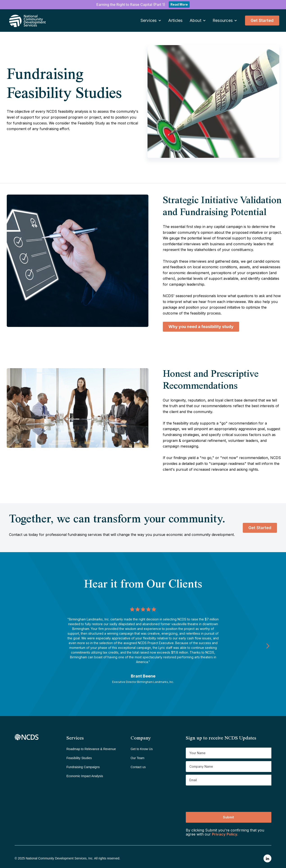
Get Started (262, 20)
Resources (223, 20)
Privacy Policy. (225, 834)
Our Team (137, 758)
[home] (21, 21)
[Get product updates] (229, 753)
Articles (175, 20)
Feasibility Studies (79, 758)
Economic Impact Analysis (85, 776)
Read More (179, 4)
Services (149, 20)
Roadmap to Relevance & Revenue (91, 749)
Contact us (138, 767)
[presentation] (220, 797)
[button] (151, 21)
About (195, 20)
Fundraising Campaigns (83, 767)
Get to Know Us (142, 749)
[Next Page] (268, 646)
